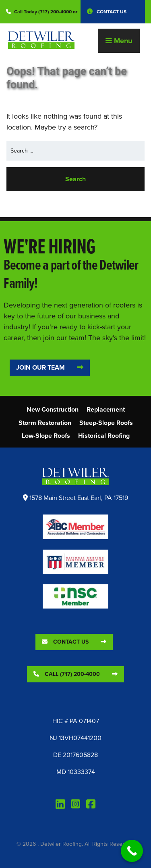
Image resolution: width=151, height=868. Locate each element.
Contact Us (112, 12)
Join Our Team (40, 367)
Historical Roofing (104, 436)
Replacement (106, 409)
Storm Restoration (45, 423)
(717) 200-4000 (55, 12)
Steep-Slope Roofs (106, 423)
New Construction (53, 409)
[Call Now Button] (132, 851)
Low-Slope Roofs (46, 436)
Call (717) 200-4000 (67, 674)
